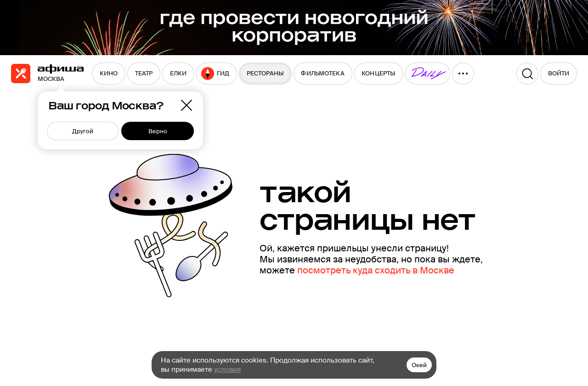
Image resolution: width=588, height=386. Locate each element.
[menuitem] (109, 74)
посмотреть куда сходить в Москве (376, 270)
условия (227, 369)
